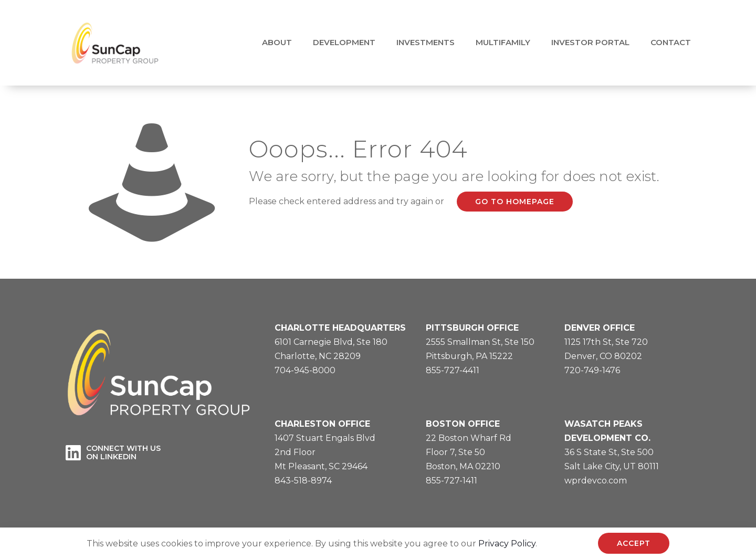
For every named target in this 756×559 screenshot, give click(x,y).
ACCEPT (634, 543)
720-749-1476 (592, 370)
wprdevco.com (596, 481)
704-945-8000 (305, 370)
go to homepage (515, 202)
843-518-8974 (303, 481)
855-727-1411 (451, 481)
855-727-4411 (453, 370)
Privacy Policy (507, 544)
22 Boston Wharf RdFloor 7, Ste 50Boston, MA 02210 (469, 452)
